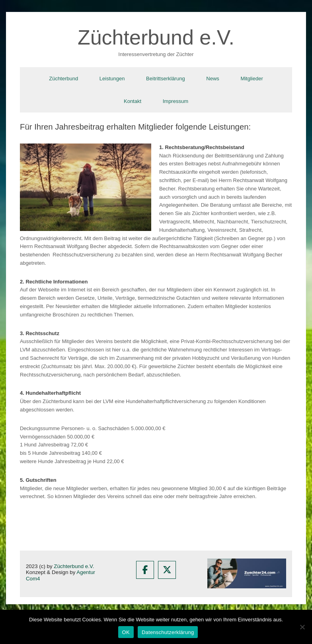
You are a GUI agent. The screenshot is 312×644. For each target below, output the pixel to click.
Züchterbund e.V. (74, 566)
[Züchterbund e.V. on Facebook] (145, 570)
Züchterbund (63, 79)
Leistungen (112, 79)
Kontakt (133, 101)
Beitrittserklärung (166, 79)
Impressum (175, 101)
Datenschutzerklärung (168, 632)
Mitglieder (252, 79)
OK (126, 632)
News (213, 79)
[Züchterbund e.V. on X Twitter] (167, 570)
